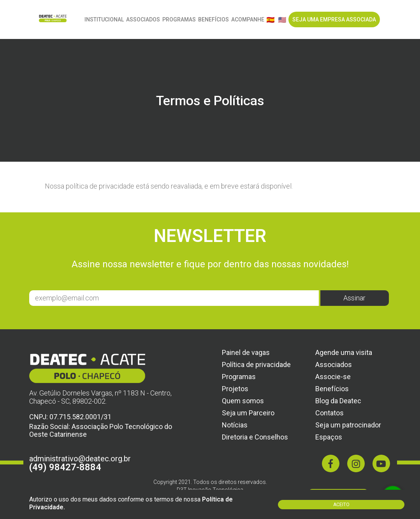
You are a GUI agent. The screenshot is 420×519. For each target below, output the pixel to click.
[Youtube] (381, 463)
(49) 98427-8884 (65, 467)
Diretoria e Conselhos (255, 437)
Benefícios (214, 19)
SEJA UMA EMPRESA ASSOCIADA (334, 19)
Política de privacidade (256, 365)
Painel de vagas (246, 352)
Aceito (341, 505)
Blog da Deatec (338, 401)
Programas (179, 19)
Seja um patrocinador (348, 425)
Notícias (235, 425)
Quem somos (243, 401)
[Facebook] (331, 463)
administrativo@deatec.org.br (80, 459)
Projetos (235, 389)
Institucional (104, 19)
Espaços (329, 437)
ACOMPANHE (248, 19)
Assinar (354, 298)
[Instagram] (356, 463)
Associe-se (333, 377)
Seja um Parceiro (248, 413)
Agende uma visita (344, 352)
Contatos (329, 413)
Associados (143, 19)
